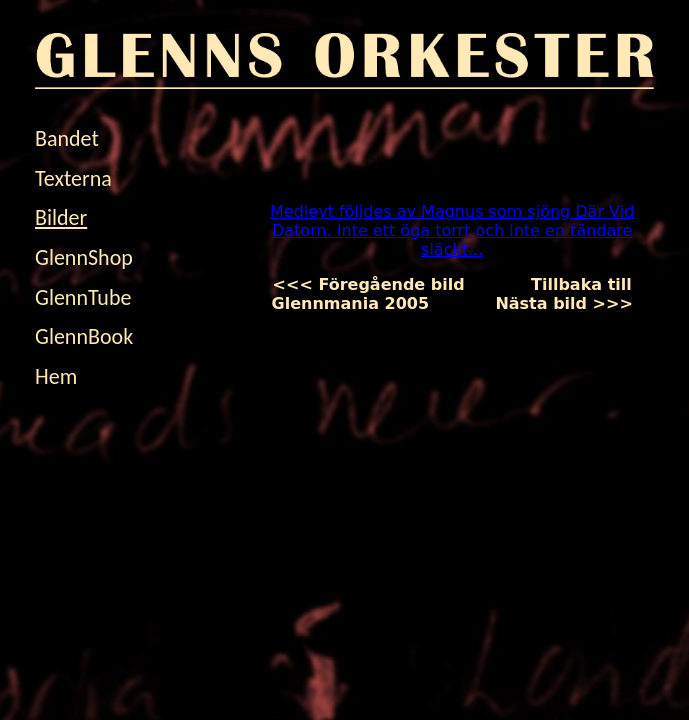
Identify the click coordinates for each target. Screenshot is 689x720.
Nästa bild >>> (547, 303)
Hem (56, 376)
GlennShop (84, 257)
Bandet (67, 138)
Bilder (61, 217)
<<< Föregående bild (385, 284)
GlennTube (83, 297)
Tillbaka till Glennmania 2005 (452, 294)
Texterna (73, 178)
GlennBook (84, 336)
